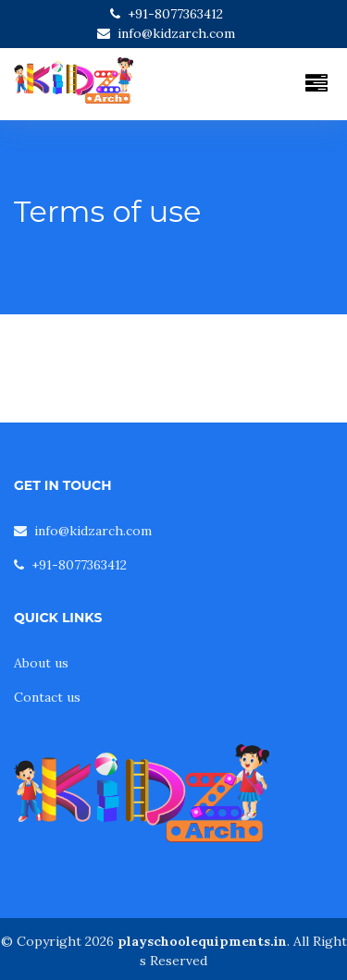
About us (41, 663)
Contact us (47, 697)
